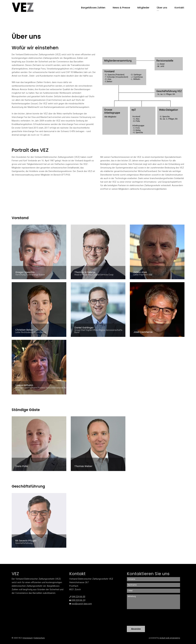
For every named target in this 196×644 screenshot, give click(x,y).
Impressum (28, 638)
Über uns (162, 8)
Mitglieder (143, 8)
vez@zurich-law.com (82, 604)
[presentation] (149, 618)
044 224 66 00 (78, 597)
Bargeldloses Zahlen (93, 8)
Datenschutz (39, 638)
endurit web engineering (170, 638)
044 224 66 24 (78, 600)
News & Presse (121, 8)
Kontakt (179, 8)
